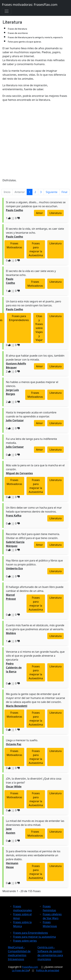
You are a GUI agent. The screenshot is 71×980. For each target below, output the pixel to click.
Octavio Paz (14, 744)
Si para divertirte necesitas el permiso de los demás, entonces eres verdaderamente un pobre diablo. (33, 855)
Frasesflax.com (30, 967)
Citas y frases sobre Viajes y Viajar (39, 328)
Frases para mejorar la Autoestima (36, 249)
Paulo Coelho (14, 210)
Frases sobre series (25, 941)
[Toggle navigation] (7, 11)
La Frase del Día (20, 970)
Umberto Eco (14, 568)
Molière (11, 633)
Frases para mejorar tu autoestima (35, 937)
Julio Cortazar (15, 420)
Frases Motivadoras (14, 245)
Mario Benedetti (17, 706)
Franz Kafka (14, 516)
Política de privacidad (48, 970)
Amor (39, 213)
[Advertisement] (35, 140)
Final (64, 192)
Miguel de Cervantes (19, 473)
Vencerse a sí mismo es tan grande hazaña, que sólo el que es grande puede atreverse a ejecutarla (35, 656)
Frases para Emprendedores (19, 318)
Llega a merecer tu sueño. (22, 740)
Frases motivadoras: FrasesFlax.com (30, 5)
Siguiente (52, 192)
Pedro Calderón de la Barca (14, 668)
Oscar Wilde (14, 787)
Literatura (56, 213)
